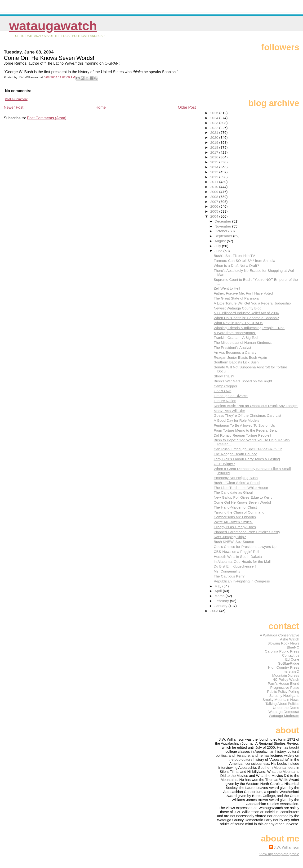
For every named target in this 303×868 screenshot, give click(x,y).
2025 (215, 113)
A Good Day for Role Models (236, 420)
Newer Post (14, 107)
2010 (215, 187)
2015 (215, 162)
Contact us (291, 655)
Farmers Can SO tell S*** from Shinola (245, 261)
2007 (215, 202)
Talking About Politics (282, 704)
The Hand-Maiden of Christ (235, 507)
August (221, 241)
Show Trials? (224, 376)
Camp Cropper (226, 386)
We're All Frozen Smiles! (233, 522)
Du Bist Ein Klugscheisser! (235, 566)
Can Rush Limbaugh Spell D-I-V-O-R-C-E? (248, 449)
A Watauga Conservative (279, 635)
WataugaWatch (53, 26)
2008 (215, 197)
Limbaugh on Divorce (231, 396)
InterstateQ (290, 671)
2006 (215, 206)
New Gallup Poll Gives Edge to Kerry (243, 497)
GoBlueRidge (289, 663)
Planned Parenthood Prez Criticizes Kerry (247, 532)
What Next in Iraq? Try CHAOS (238, 323)
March (220, 596)
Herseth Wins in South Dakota (238, 557)
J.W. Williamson (287, 847)
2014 (215, 167)
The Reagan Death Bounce (236, 454)
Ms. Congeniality (227, 571)
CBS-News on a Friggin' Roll (236, 552)
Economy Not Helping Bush (236, 478)
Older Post (187, 107)
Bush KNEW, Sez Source (234, 542)
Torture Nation (225, 401)
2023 (215, 123)
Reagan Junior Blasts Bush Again (240, 357)
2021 (215, 132)
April (219, 591)
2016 (215, 157)
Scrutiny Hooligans (284, 696)
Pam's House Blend (283, 683)
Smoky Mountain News (281, 700)
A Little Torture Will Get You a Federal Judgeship (252, 303)
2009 (215, 192)
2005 (215, 211)
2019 (215, 142)
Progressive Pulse (285, 687)
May (218, 586)
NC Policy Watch (286, 679)
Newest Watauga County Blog (238, 308)
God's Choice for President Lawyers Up (245, 547)
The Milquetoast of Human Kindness (243, 342)
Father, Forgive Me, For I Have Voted (243, 293)
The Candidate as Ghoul (233, 492)
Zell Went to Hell (227, 288)
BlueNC (293, 647)
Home (101, 107)
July (218, 246)
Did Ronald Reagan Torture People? (243, 435)
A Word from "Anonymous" (235, 333)
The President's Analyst (232, 347)
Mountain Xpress (286, 675)
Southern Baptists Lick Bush (236, 362)
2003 (215, 611)
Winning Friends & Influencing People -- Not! (249, 328)
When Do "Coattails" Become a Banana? (246, 318)
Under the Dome (286, 708)
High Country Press (284, 667)
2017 (215, 152)
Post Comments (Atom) (47, 118)
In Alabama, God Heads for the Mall (242, 562)
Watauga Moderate (284, 716)
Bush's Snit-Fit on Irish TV (234, 256)
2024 (215, 118)
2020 (215, 137)
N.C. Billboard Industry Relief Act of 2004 (246, 313)
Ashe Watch (290, 639)
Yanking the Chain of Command (239, 512)
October (221, 231)
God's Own (223, 391)
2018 (215, 147)
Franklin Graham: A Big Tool (236, 338)
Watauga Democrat (284, 712)
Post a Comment (16, 99)
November (223, 226)
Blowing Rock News (283, 643)
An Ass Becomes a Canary (235, 352)
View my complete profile (279, 854)
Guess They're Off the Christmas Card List (247, 415)
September (224, 236)
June (219, 251)
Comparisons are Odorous (235, 517)
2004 (215, 216)
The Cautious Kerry (229, 576)
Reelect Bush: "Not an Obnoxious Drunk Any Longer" (256, 406)
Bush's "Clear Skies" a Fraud (237, 483)
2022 (215, 128)
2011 (215, 182)
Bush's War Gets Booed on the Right (243, 381)
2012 (215, 177)
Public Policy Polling (283, 691)
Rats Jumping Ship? (230, 537)
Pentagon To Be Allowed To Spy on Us (244, 425)
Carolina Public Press (282, 651)
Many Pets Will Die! (229, 411)
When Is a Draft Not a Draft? (236, 266)
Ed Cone (292, 659)
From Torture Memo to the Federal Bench (247, 430)
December (223, 221)
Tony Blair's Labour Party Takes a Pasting (247, 459)
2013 (215, 172)
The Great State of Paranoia (236, 298)
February (222, 601)
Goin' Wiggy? (224, 464)
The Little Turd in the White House (241, 488)
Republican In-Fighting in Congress (242, 581)
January (221, 606)
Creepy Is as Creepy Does (235, 527)
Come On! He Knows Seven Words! (242, 502)
